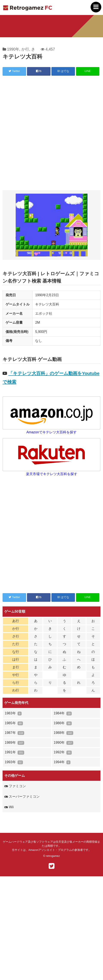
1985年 (14, 723)
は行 (16, 659)
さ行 (16, 636)
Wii (9, 807)
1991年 (14, 752)
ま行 (16, 667)
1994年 (62, 762)
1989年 (14, 743)
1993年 (14, 762)
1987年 (14, 733)
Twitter (14, 71)
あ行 (16, 621)
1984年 (63, 713)
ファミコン (15, 786)
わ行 (16, 690)
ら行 (16, 683)
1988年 (63, 733)
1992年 (63, 752)
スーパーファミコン (22, 797)
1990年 (13, 49)
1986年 (63, 723)
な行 (16, 652)
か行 (25, 49)
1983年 (13, 713)
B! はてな (63, 71)
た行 (16, 644)
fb (39, 71)
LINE (88, 71)
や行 (16, 675)
